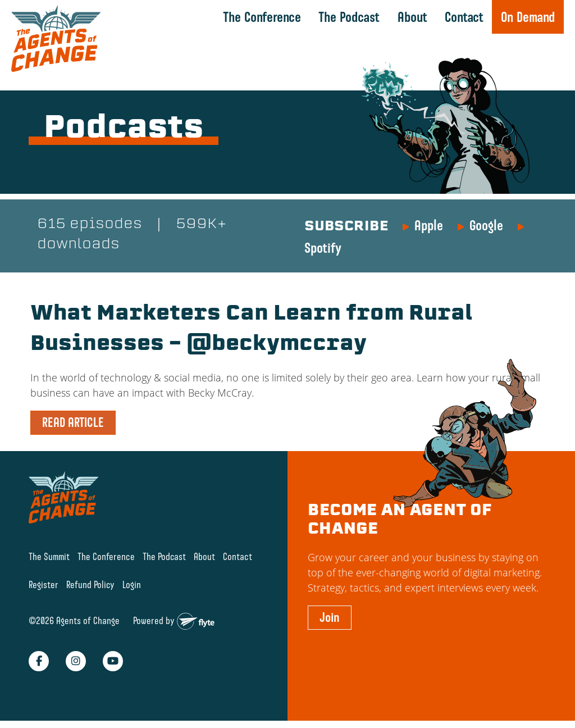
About (412, 17)
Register (44, 584)
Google (486, 225)
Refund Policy (90, 584)
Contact (464, 17)
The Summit (49, 556)
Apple (429, 225)
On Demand (528, 17)
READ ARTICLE (73, 422)
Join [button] (330, 617)
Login (132, 584)
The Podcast (349, 17)
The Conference (262, 17)
